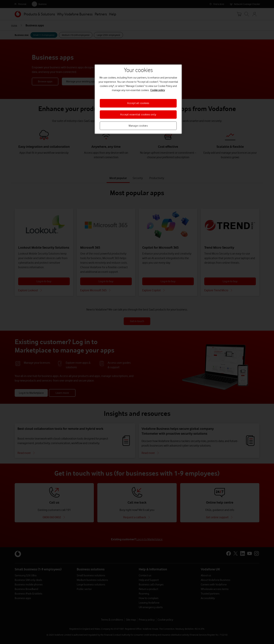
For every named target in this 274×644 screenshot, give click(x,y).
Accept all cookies (138, 103)
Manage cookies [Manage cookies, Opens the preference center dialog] (138, 126)
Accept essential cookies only (138, 115)
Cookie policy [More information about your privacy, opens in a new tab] (158, 90)
